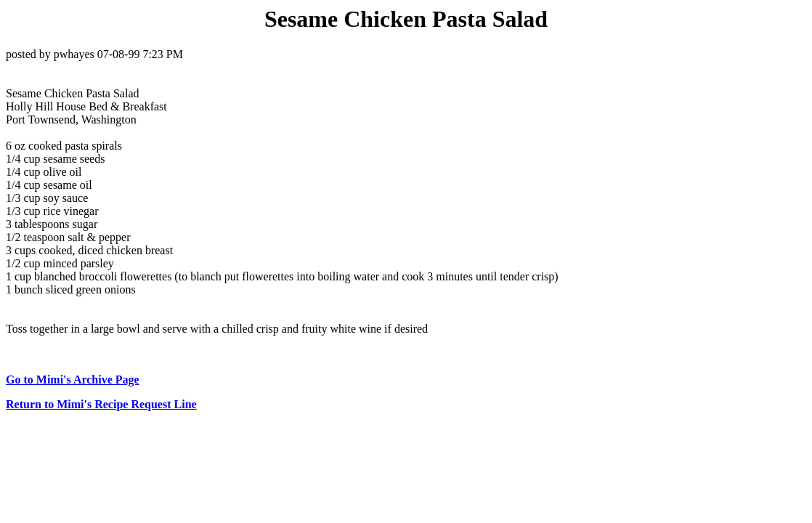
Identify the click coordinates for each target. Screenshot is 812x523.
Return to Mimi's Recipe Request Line (101, 404)
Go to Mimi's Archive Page (73, 380)
